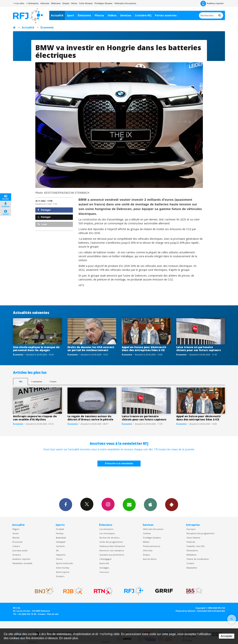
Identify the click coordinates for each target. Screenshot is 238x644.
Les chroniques (107, 533)
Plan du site (53, 614)
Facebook (66, 504)
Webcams (56, 3)
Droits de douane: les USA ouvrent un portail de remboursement (91, 349)
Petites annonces (152, 546)
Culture (16, 546)
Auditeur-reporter (212, 4)
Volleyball (61, 542)
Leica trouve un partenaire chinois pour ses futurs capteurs (199, 349)
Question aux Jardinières (112, 555)
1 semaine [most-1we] (37, 381)
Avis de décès (150, 559)
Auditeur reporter (21, 559)
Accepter (227, 636)
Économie (47, 27)
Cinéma (147, 533)
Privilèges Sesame (152, 538)
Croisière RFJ (143, 15)
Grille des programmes (111, 542)
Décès (74, 3)
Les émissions (106, 529)
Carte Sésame (86, 3)
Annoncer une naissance (112, 550)
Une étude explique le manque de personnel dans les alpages (36, 349)
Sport (71, 15)
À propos (191, 529)
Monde (16, 538)
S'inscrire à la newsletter (119, 463)
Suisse (16, 533)
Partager (44, 210)
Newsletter (192, 568)
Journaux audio (20, 550)
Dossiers (17, 555)
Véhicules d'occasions (125, 3)
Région (16, 529)
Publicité (191, 542)
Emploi (66, 3)
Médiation (192, 555)
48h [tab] (21, 381)
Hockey (60, 533)
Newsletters (129, 504)
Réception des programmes (200, 533)
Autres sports (63, 572)
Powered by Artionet (185, 611)
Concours (104, 572)
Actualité (57, 15)
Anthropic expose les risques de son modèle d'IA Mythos (35, 418)
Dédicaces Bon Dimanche (112, 546)
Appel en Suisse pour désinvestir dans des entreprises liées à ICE (144, 349)
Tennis (59, 559)
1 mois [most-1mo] (53, 381)
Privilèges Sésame (103, 3)
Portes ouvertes (166, 15)
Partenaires (192, 550)
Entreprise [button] (32, 3)
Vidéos (112, 15)
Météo (146, 542)
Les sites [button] (19, 3)
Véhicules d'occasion (153, 529)
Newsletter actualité (22, 563)
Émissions (84, 15)
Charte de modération (198, 559)
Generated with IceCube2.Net (211, 611)
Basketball (61, 538)
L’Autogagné (106, 559)
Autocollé (104, 563)
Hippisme (61, 555)
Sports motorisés (64, 563)
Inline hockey (63, 568)
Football (60, 529)
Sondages (104, 568)
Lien (42, 224)
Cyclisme (60, 546)
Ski (57, 550)
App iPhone (150, 504)
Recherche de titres (109, 538)
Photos (99, 15)
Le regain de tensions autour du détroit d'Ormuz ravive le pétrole (90, 418)
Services (126, 15)
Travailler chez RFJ (195, 546)
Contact (190, 563)
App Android (172, 504)
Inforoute (45, 3)
